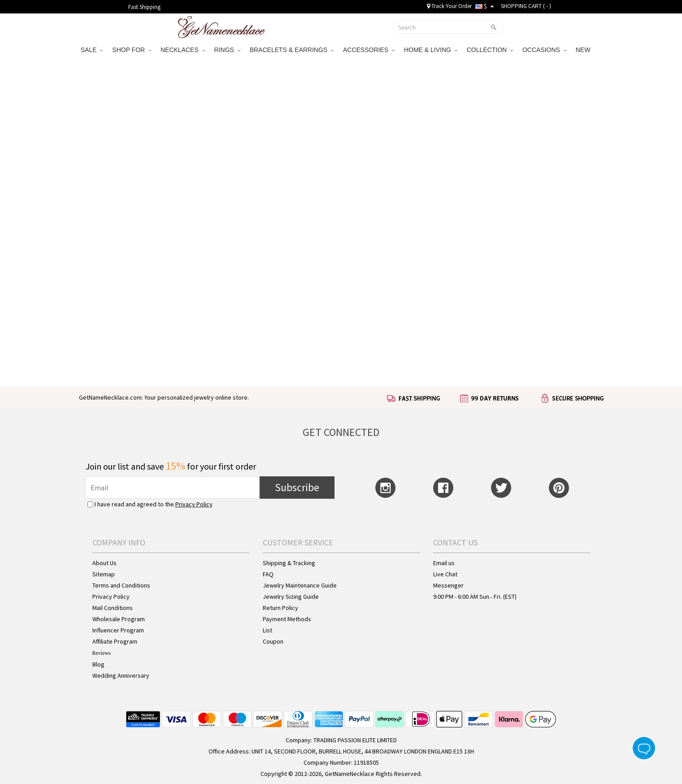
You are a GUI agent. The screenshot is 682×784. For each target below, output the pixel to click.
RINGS (227, 50)
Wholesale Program (119, 619)
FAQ (268, 574)
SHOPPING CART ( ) (526, 6)
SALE (92, 50)
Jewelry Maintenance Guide (300, 585)
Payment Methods (287, 619)
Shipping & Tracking (289, 563)
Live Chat (445, 574)
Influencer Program (118, 630)
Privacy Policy (194, 504)
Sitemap (104, 574)
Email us (444, 563)
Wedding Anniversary (121, 675)
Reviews (102, 653)
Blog (98, 664)
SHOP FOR (132, 50)
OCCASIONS (544, 50)
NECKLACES (183, 50)
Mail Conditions (113, 608)
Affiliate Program (115, 641)
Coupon (273, 641)
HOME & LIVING (431, 50)
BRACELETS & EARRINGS (292, 50)
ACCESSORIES (369, 50)
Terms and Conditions (121, 585)
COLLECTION (490, 50)
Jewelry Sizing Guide (291, 597)
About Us (104, 563)
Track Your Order (449, 6)
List (267, 630)
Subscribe (297, 487)
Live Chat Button (644, 748)
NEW (584, 50)
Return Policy (280, 608)
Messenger (448, 585)
